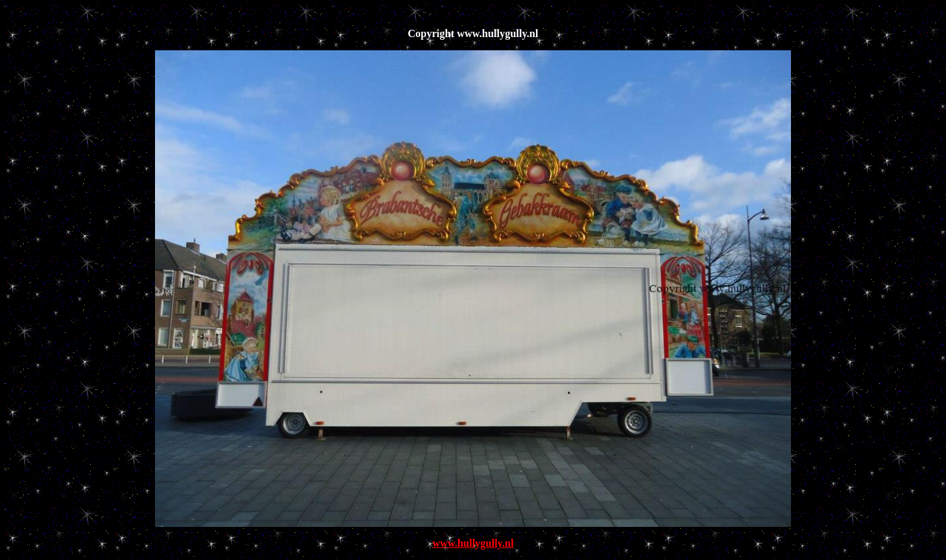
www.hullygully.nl (473, 543)
